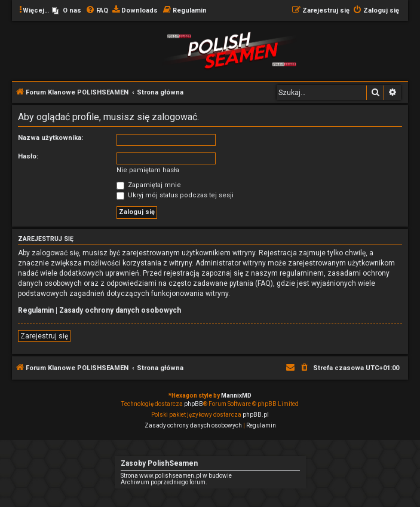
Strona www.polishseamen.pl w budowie (176, 476)
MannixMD (236, 395)
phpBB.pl (256, 415)
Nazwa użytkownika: (50, 138)
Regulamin (36, 310)
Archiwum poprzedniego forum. (164, 482)
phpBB (194, 404)
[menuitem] (67, 11)
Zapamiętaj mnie (149, 185)
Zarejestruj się (44, 336)
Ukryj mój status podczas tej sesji (175, 195)
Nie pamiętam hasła (148, 170)
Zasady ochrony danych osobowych (120, 310)
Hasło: (28, 156)
